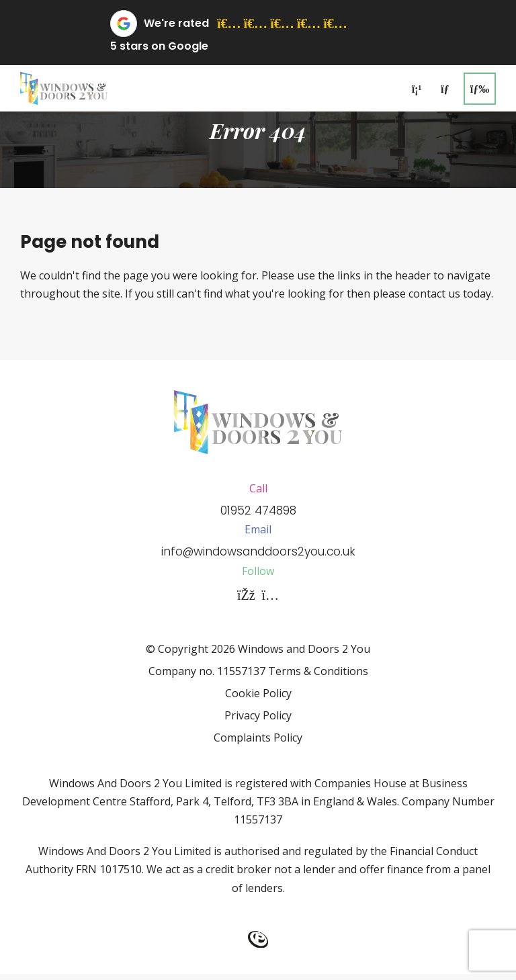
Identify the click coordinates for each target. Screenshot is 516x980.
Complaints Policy (258, 744)
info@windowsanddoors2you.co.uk (258, 557)
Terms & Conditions (318, 678)
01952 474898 (258, 513)
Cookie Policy (258, 700)
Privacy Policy (258, 722)
